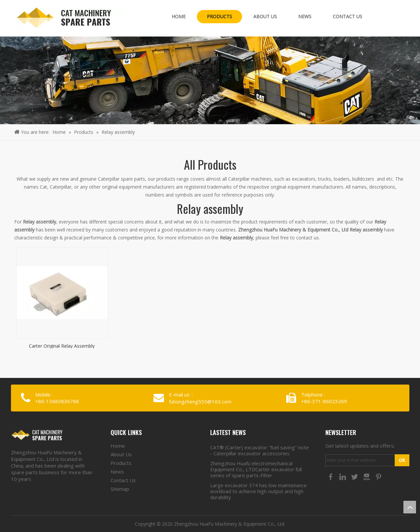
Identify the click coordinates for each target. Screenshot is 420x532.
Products (121, 463)
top (410, 507)
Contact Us (123, 480)
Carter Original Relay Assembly (62, 346)
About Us (121, 454)
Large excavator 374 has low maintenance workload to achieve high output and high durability (258, 491)
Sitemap (120, 489)
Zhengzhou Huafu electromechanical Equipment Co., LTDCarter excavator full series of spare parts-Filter (256, 469)
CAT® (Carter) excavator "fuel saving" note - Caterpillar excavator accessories (259, 450)
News (117, 472)
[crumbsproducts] (210, 80)
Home (118, 446)
